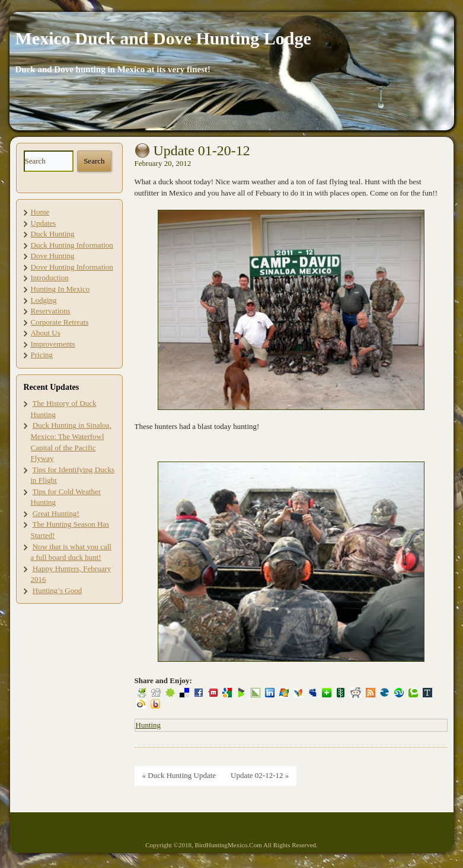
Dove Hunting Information (72, 267)
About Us (46, 333)
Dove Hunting (53, 256)
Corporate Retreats (60, 322)
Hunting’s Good (57, 590)
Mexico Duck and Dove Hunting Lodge (163, 38)
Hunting (149, 725)
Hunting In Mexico (60, 289)
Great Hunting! (56, 513)
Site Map (27, 827)
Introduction (50, 278)
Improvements (53, 344)
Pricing (42, 355)
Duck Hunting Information (72, 245)
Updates (44, 223)
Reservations (51, 311)
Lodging (44, 300)
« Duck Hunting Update (179, 775)
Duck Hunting (53, 234)
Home (40, 212)
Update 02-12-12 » (260, 775)
